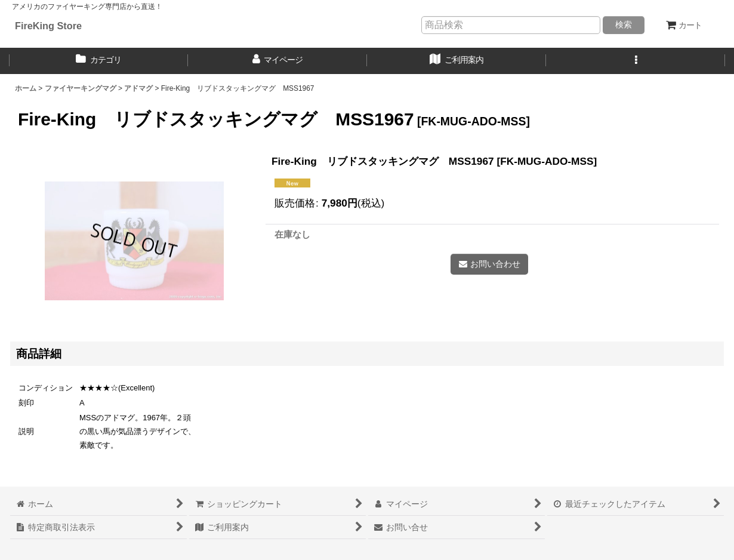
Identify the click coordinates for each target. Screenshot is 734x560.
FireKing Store (48, 26)
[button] (636, 61)
